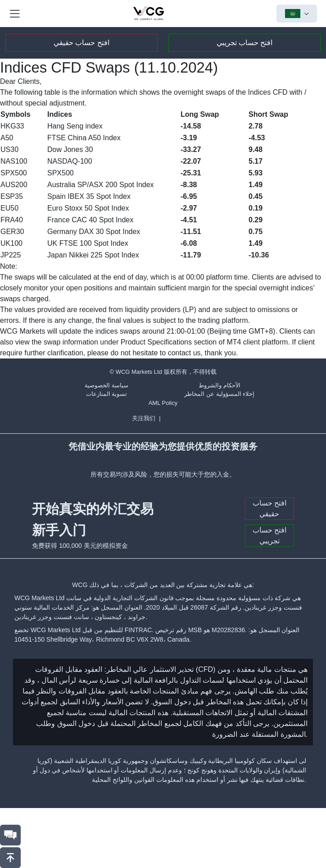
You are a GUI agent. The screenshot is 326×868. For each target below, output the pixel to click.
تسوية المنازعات (107, 394)
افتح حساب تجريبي (245, 43)
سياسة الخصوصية (106, 385)
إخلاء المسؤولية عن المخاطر (219, 394)
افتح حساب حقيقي (81, 43)
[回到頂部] (10, 858)
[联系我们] (10, 835)
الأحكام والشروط (220, 385)
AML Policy (163, 403)
